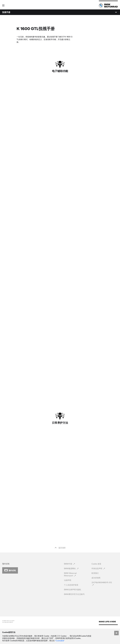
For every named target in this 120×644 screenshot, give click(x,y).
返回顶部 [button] (60, 563)
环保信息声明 (98, 584)
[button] (5, 5)
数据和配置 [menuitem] (19, 12)
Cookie (96, 579)
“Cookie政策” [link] (60, 641)
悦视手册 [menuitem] (29, 12)
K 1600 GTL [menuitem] (7, 12)
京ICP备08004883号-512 (102, 599)
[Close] (116, 633)
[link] (108, 6)
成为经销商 (96, 593)
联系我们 (95, 589)
